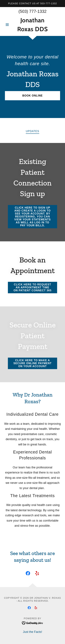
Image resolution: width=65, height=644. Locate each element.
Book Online (32, 96)
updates (32, 131)
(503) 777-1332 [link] (33, 11)
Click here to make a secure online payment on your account (33, 363)
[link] (32, 25)
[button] (8, 25)
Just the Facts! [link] (32, 632)
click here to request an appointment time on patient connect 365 (32, 287)
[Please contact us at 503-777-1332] (32, 4)
